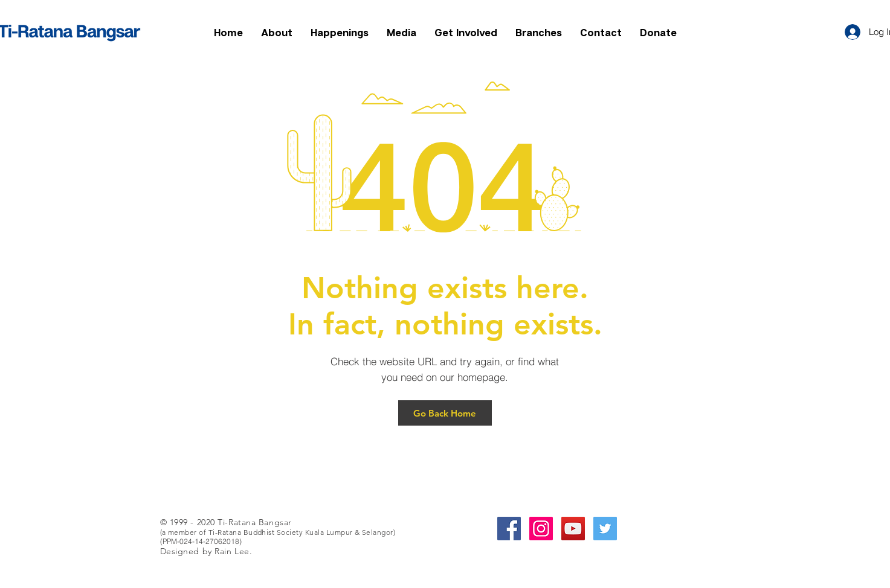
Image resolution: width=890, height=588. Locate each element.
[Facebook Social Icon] (509, 529)
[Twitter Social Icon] (605, 529)
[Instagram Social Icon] (541, 529)
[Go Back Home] (445, 413)
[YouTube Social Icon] (573, 529)
